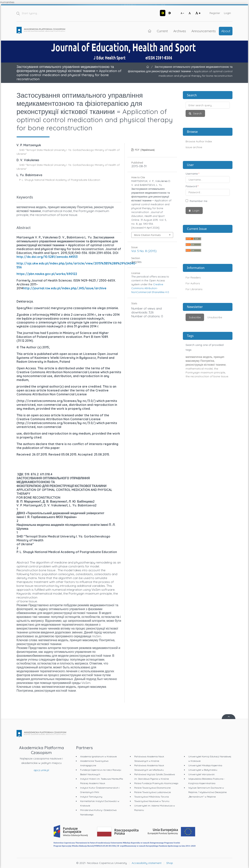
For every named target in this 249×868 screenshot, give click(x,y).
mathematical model (199, 369)
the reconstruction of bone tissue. (207, 376)
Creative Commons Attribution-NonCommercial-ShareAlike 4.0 (150, 288)
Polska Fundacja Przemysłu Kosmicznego (156, 783)
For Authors (193, 283)
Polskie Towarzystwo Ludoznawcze (153, 792)
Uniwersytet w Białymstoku (203, 770)
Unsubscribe (215, 317)
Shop (170, 863)
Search (197, 113)
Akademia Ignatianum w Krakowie (98, 756)
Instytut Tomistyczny (91, 797)
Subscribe (195, 317)
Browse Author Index (199, 141)
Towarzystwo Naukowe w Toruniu (152, 801)
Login (227, 13)
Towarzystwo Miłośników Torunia (152, 797)
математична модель (199, 357)
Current (162, 31)
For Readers (193, 277)
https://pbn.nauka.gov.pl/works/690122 (47, 274)
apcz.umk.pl (41, 770)
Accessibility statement (147, 863)
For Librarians (194, 289)
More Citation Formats (147, 235)
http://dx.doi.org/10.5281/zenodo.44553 (47, 257)
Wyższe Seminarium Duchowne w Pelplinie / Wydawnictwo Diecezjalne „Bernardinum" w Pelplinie (207, 792)
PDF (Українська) (144, 150)
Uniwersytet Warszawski (202, 774)
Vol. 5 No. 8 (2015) (144, 251)
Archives (180, 31)
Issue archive (194, 147)
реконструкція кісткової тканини (206, 365)
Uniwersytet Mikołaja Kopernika (205, 765)
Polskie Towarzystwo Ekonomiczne (152, 788)
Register (215, 13)
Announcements (204, 31)
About (226, 31)
